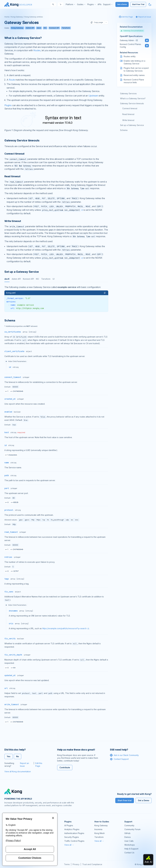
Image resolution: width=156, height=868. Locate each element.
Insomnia (98, 829)
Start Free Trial (138, 4)
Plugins (8, 105)
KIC (45, 28)
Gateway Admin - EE (129, 40)
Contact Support (119, 759)
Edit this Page (39, 765)
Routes (37, 50)
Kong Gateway (17, 17)
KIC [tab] (38, 279)
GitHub (127, 833)
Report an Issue (25, 765)
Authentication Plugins (74, 833)
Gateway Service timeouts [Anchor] (22, 140)
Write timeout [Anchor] (13, 221)
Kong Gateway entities (34, 17)
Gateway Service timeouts (132, 103)
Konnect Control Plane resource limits (134, 81)
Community (129, 825)
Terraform (66, 28)
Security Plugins (72, 837)
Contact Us (129, 853)
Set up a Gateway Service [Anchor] (22, 272)
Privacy (76, 864)
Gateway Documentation (132, 31)
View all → (69, 845)
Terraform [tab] (46, 279)
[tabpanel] (56, 299)
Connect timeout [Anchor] (14, 154)
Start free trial (125, 800)
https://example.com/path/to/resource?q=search (64, 628)
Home (7, 17)
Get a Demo (122, 4)
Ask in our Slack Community (124, 755)
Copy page (97, 22)
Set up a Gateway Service (132, 125)
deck (39, 28)
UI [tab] (53, 279)
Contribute (65, 767)
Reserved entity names (134, 75)
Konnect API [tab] (28, 279)
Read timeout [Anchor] (12, 176)
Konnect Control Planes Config (130, 46)
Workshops (130, 845)
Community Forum (132, 829)
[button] (105, 293)
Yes (9, 756)
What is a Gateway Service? (133, 98)
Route (12, 80)
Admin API (30, 28)
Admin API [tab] (16, 279)
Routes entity (130, 56)
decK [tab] (7, 279)
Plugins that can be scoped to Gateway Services (136, 69)
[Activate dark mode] (150, 4)
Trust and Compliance (92, 864)
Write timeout (128, 120)
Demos (128, 837)
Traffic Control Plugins (74, 841)
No (18, 756)
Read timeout (128, 114)
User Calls (129, 841)
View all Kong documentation (18, 771)
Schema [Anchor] (10, 320)
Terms (67, 864)
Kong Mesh (100, 833)
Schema (124, 130)
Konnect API (54, 28)
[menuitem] (71, 4)
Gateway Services (128, 93)
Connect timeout (130, 108)
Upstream (93, 96)
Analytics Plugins (72, 829)
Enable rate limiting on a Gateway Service (134, 62)
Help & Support (131, 849)
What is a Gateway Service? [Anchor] (23, 38)
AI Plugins (69, 825)
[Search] (53, 4)
